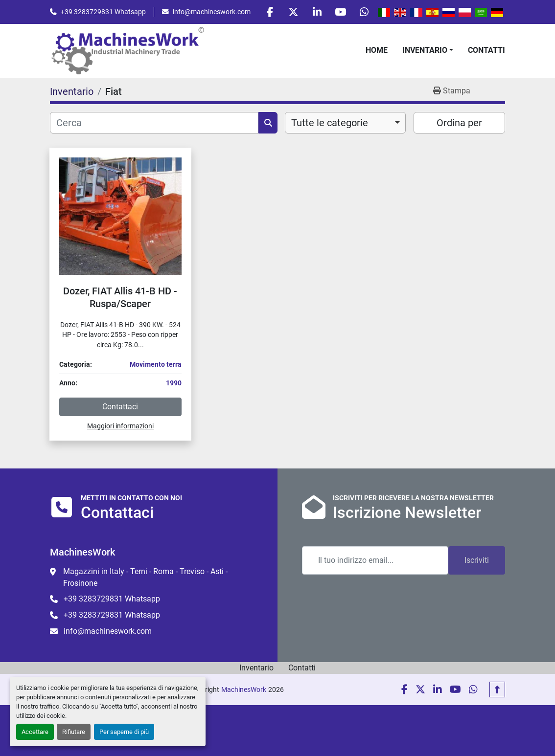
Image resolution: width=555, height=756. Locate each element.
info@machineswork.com (212, 12)
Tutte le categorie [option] (330, 124)
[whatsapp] (363, 13)
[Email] (375, 560)
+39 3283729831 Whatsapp (103, 12)
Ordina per (459, 124)
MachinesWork (244, 689)
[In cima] (497, 689)
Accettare (35, 732)
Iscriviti (477, 560)
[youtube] (338, 13)
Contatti (486, 52)
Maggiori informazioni (120, 427)
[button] (428, 52)
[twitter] (288, 13)
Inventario (425, 52)
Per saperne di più (124, 732)
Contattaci (120, 408)
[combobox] (345, 124)
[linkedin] (313, 13)
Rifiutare (74, 732)
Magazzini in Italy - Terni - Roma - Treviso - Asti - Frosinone (145, 577)
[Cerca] (154, 124)
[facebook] (263, 13)
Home (377, 52)
